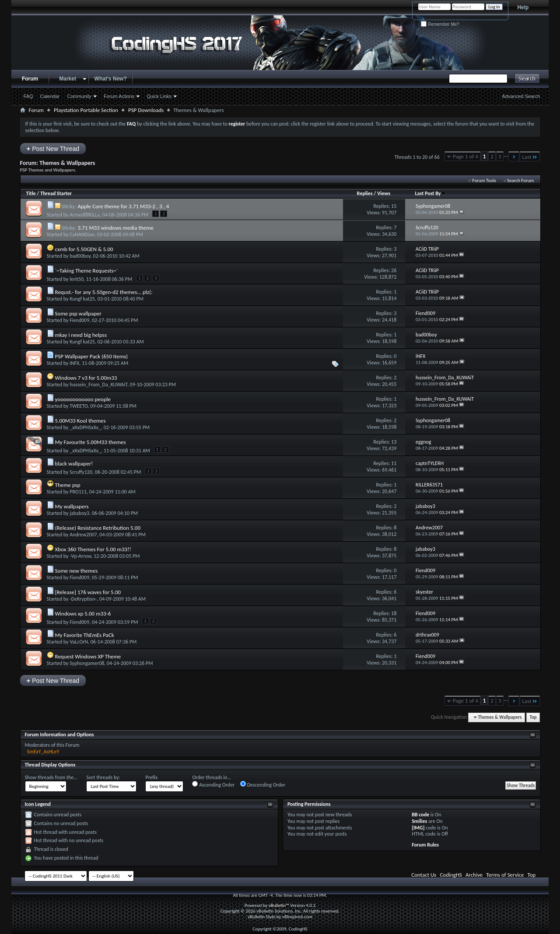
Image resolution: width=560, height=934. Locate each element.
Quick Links (159, 96)
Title (31, 193)
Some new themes (77, 571)
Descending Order (263, 784)
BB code (420, 815)
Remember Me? (440, 24)
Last (530, 157)
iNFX (74, 363)
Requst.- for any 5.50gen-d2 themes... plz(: (104, 292)
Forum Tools (484, 180)
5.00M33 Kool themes (80, 421)
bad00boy (80, 256)
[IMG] (418, 828)
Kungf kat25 (82, 299)
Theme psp (68, 485)
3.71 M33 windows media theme (115, 228)
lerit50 (77, 279)
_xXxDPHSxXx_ (85, 427)
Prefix (151, 777)
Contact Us (424, 875)
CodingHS (451, 875)
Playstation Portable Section (86, 110)
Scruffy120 (81, 472)
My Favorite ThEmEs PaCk (85, 635)
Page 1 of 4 (465, 156)
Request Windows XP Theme (88, 656)
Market (68, 79)
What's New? (111, 79)
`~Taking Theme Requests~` (87, 271)
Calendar (50, 96)
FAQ (28, 96)
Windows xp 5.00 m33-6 (83, 614)
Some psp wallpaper (78, 313)
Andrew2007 (83, 535)
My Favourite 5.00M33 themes (91, 442)
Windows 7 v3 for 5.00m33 (86, 378)
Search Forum (521, 180)
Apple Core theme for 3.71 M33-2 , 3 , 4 (123, 206)
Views (384, 193)
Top (533, 717)
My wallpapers (72, 506)
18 (394, 613)
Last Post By (430, 193)
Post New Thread (53, 149)
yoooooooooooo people (83, 399)
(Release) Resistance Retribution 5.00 (98, 528)
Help (523, 7)
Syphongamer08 (87, 663)
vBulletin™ (279, 905)
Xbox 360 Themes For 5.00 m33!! (93, 549)
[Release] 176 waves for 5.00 (88, 592)
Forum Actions (119, 96)
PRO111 (78, 492)
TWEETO (79, 406)
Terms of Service (505, 875)
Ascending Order (213, 784)
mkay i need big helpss (81, 335)
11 (394, 463)
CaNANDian (82, 234)
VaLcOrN (79, 642)
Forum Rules (425, 845)
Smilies (419, 821)
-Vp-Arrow (80, 556)
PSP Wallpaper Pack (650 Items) (92, 356)
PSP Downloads (146, 110)
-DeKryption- (83, 599)
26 (394, 270)
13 (394, 442)
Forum (30, 79)
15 (394, 206)
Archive (474, 875)
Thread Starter (56, 193)
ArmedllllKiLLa (85, 215)
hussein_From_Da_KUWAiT (98, 385)
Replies (365, 193)
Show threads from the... (51, 777)
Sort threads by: (103, 777)
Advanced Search (521, 96)
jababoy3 (79, 513)
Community (79, 96)
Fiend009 (79, 320)
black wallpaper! (74, 464)
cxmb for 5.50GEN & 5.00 (84, 249)
